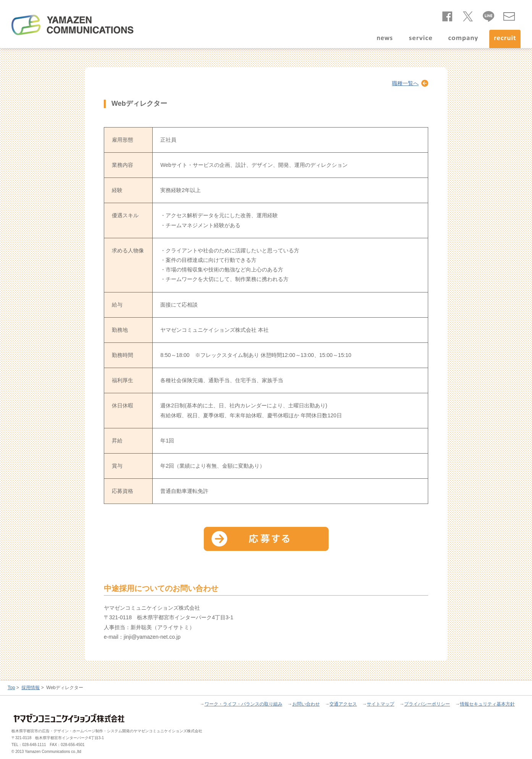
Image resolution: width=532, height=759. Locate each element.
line (488, 15)
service (421, 39)
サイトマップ (380, 704)
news (384, 39)
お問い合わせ (509, 15)
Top (11, 688)
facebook (447, 15)
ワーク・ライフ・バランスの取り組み (243, 704)
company (463, 39)
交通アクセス (343, 704)
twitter (468, 15)
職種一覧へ (405, 83)
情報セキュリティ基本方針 (487, 704)
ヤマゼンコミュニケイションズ (73, 25)
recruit (505, 39)
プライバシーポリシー (427, 704)
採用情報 (31, 688)
